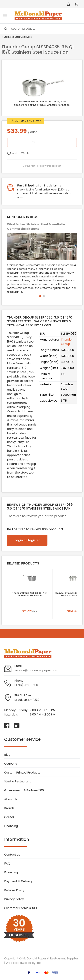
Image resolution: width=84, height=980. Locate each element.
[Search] (42, 29)
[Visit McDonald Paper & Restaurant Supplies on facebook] (7, 725)
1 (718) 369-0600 (26, 685)
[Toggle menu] (5, 16)
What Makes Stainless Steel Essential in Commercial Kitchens (36, 227)
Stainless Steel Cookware (18, 37)
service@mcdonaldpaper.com (36, 670)
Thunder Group (67, 342)
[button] (40, 296)
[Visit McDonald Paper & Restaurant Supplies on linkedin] (17, 725)
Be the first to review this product (42, 166)
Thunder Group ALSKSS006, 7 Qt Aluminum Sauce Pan (30, 594)
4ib (38, 963)
